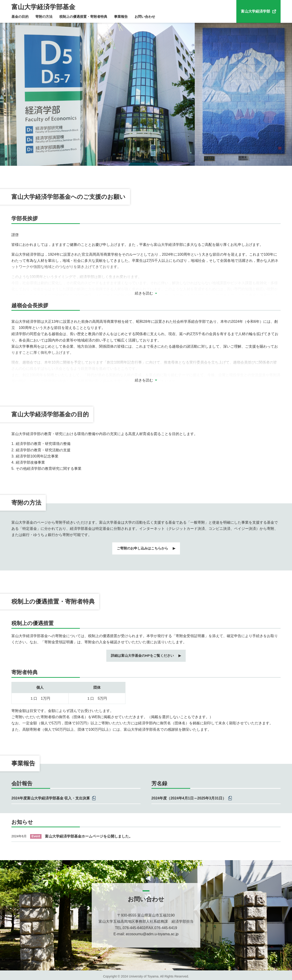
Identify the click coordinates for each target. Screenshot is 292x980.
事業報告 (121, 17)
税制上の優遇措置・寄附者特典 (83, 17)
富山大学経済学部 (255, 11)
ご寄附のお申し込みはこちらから (142, 548)
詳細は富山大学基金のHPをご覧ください (142, 654)
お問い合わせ (145, 17)
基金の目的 (20, 17)
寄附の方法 (44, 17)
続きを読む (144, 293)
